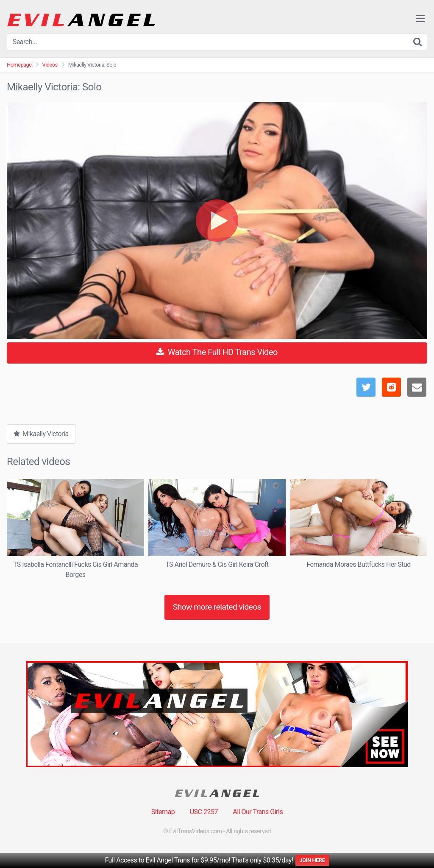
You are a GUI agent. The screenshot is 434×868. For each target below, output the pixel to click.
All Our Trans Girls (258, 812)
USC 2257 (204, 812)
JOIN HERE (312, 860)
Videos (50, 65)
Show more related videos (217, 607)
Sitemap (163, 812)
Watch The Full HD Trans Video (217, 352)
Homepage (19, 65)
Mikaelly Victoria (41, 434)
